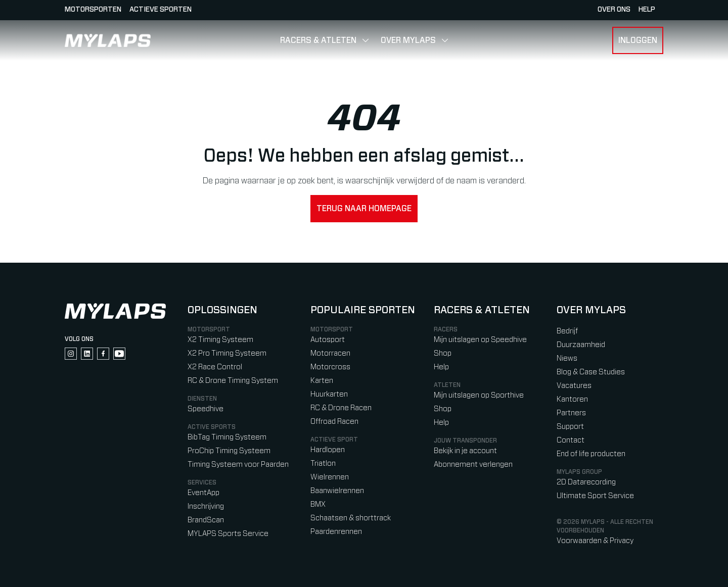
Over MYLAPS (408, 40)
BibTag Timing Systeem (227, 437)
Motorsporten (93, 10)
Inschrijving (206, 506)
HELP (647, 10)
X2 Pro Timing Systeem (227, 353)
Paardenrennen (336, 532)
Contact (571, 440)
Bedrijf (567, 331)
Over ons (614, 10)
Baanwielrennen (337, 491)
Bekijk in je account (465, 451)
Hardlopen (328, 450)
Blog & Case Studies (591, 372)
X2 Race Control (215, 367)
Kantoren (572, 399)
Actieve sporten (161, 10)
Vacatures (574, 386)
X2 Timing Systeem (220, 340)
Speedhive (206, 409)
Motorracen (330, 353)
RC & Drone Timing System (233, 381)
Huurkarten (329, 394)
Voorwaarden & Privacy (595, 541)
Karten (322, 381)
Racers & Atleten (318, 40)
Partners (571, 413)
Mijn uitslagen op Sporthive (479, 395)
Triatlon (323, 463)
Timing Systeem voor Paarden (238, 464)
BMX (318, 504)
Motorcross (330, 367)
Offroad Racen (334, 422)
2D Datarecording (586, 482)
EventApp (203, 493)
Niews (567, 358)
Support (570, 427)
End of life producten (591, 454)
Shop (443, 353)
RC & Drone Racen (341, 408)
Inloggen (638, 40)
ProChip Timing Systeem (229, 451)
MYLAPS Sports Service (228, 534)
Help (441, 367)
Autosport (328, 340)
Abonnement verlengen (473, 464)
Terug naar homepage (364, 209)
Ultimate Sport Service (595, 496)
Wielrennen (330, 477)
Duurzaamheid (581, 345)
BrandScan (206, 520)
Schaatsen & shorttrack (351, 518)
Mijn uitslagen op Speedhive (480, 340)
